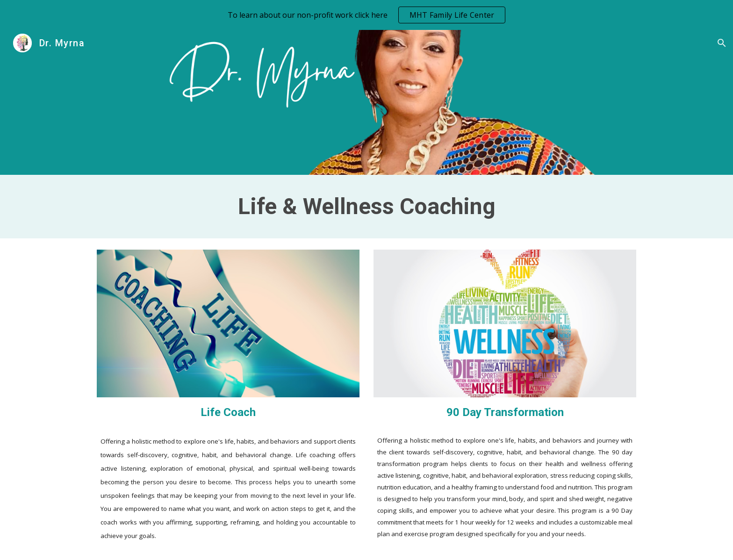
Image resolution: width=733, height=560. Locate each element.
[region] (366, 15)
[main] (366, 207)
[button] (722, 43)
